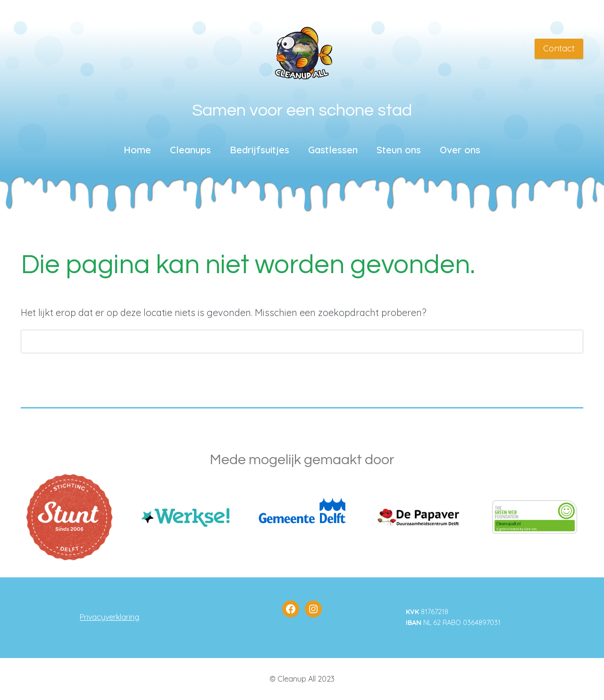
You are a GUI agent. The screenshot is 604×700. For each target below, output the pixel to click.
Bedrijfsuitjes (260, 150)
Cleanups (190, 150)
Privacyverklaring (109, 617)
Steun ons (399, 150)
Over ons (460, 150)
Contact (559, 48)
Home (137, 150)
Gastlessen (333, 150)
